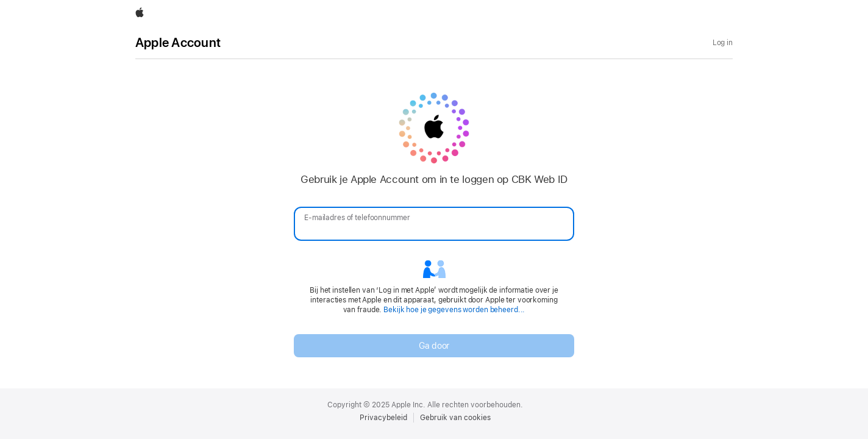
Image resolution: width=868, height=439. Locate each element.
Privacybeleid (383, 418)
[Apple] (140, 13)
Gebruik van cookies (455, 418)
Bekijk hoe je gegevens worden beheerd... (454, 310)
